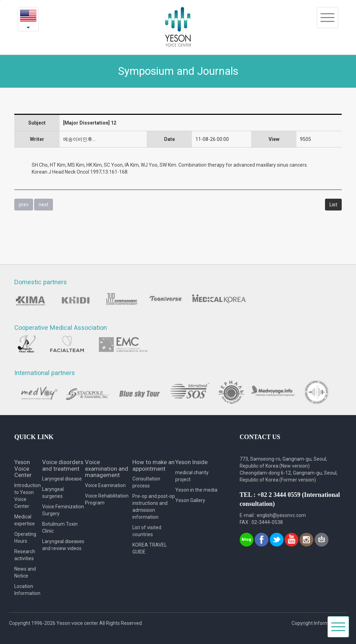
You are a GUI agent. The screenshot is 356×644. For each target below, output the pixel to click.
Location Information (27, 590)
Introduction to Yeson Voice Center (28, 496)
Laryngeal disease (62, 479)
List (333, 205)
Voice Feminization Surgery (63, 510)
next (44, 205)
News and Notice (25, 572)
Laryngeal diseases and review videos (63, 545)
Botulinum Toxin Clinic (60, 527)
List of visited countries (147, 531)
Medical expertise (25, 520)
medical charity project (192, 476)
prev (24, 205)
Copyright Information (316, 623)
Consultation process (146, 482)
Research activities (25, 555)
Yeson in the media (196, 490)
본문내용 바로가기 (0, 0)
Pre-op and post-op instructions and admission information (154, 507)
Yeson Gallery (190, 500)
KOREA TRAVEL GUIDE (150, 548)
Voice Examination (105, 485)
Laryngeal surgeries (53, 493)
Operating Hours (25, 538)
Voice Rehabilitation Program (107, 499)
